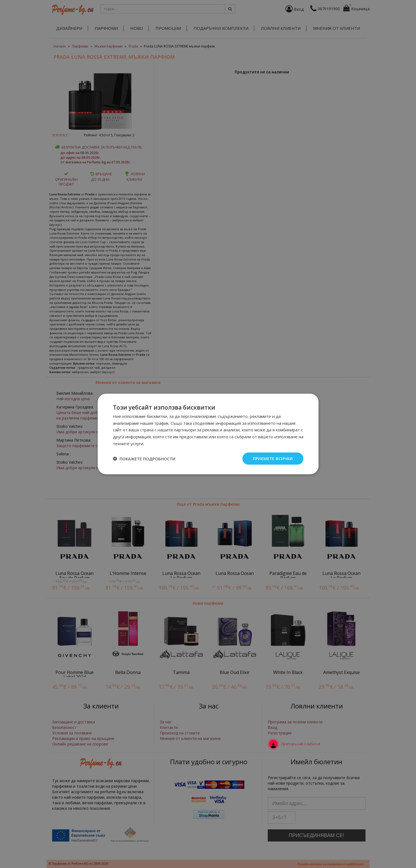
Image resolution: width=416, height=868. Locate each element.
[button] (144, 459)
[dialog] (208, 434)
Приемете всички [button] (273, 458)
